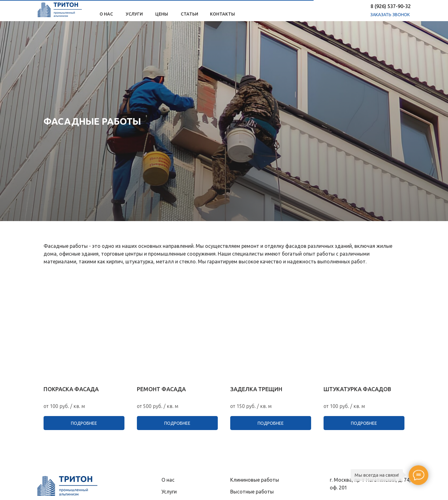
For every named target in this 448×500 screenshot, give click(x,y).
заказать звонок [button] (390, 15)
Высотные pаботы (252, 492)
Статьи (189, 14)
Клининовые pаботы (255, 480)
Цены (162, 14)
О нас (106, 14)
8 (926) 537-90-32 (391, 6)
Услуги (134, 14)
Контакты (222, 14)
